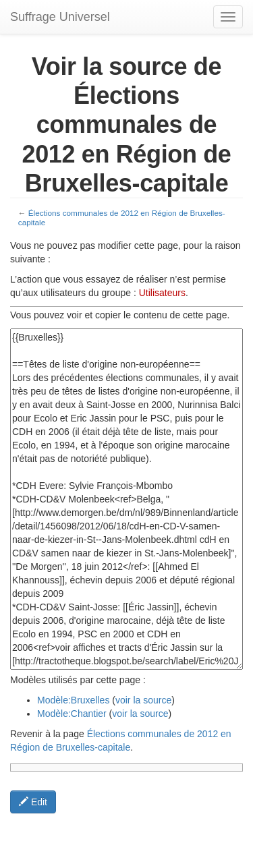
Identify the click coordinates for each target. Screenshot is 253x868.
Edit (33, 802)
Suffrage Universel (60, 17)
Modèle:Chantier (72, 714)
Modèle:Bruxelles (73, 700)
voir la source (143, 700)
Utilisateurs (162, 293)
